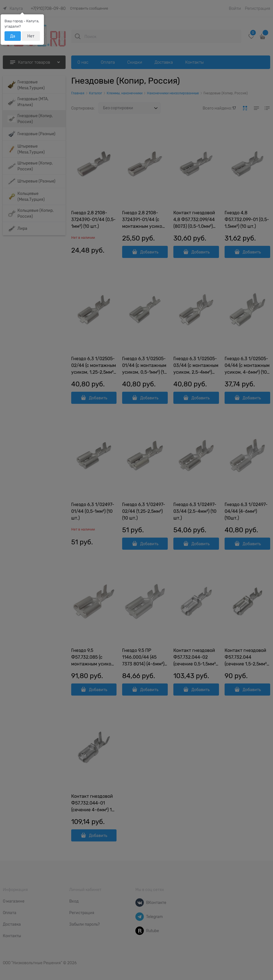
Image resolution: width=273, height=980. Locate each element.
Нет (31, 36)
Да (13, 36)
